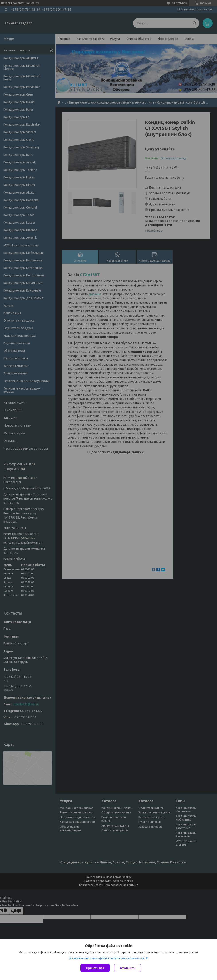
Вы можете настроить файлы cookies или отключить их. (107, 958)
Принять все (95, 968)
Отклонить (128, 968)
